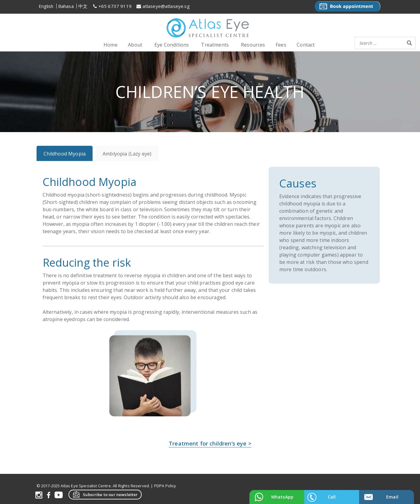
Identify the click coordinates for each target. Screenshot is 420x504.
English (46, 6)
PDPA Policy (165, 485)
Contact (306, 45)
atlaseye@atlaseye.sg (166, 6)
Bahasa (66, 6)
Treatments (215, 45)
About (135, 45)
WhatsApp (282, 497)
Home (111, 45)
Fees (281, 45)
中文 (83, 6)
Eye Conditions (172, 45)
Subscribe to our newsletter (105, 494)
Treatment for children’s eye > (210, 443)
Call (332, 497)
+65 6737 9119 (115, 6)
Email (392, 497)
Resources (253, 45)
